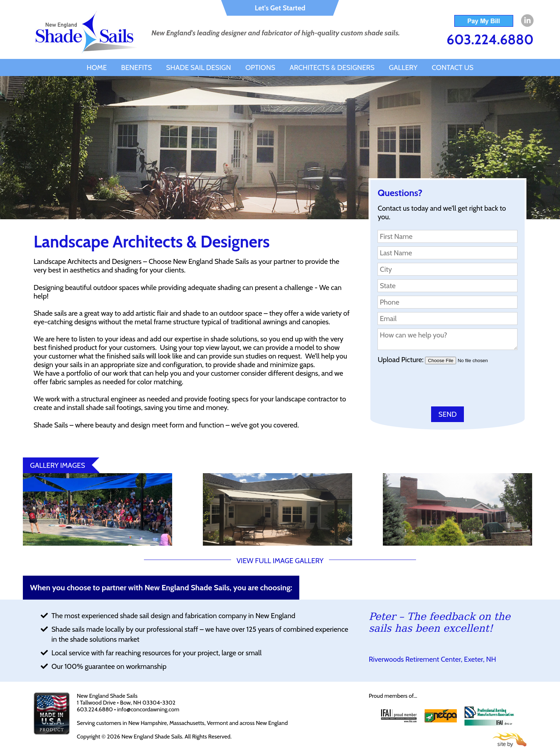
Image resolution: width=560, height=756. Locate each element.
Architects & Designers (332, 67)
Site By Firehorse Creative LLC (509, 740)
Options (260, 67)
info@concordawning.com (148, 709)
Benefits (136, 67)
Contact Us (453, 67)
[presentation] (432, 387)
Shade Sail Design (199, 67)
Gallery (403, 67)
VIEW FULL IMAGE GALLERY (280, 561)
